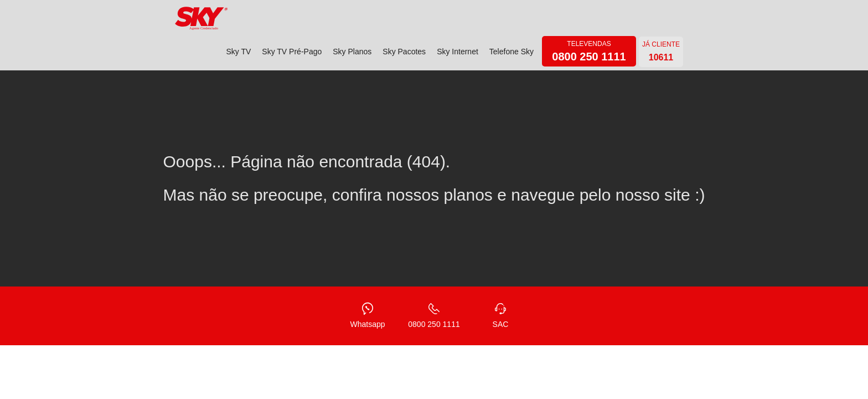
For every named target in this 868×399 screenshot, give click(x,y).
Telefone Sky (512, 52)
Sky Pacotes (404, 52)
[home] (201, 19)
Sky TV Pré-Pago (292, 52)
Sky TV (238, 52)
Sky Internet (458, 52)
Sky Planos (352, 52)
